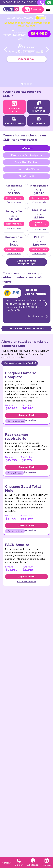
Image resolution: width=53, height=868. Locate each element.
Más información (26, 420)
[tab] (26, 148)
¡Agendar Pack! (27, 415)
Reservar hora (14, 198)
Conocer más (14, 202)
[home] (11, 9)
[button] (47, 9)
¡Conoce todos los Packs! (20, 363)
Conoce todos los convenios (27, 329)
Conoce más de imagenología (26, 262)
